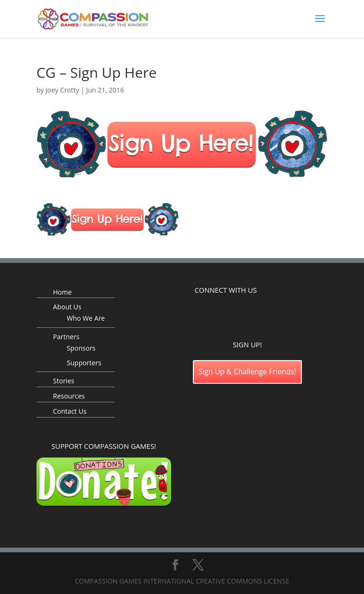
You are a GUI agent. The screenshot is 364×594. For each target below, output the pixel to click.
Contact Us (70, 411)
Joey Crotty (62, 90)
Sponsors (81, 348)
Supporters (84, 363)
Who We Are (86, 318)
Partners (66, 337)
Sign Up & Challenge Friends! (247, 372)
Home (63, 292)
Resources (69, 396)
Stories (64, 381)
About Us (67, 307)
